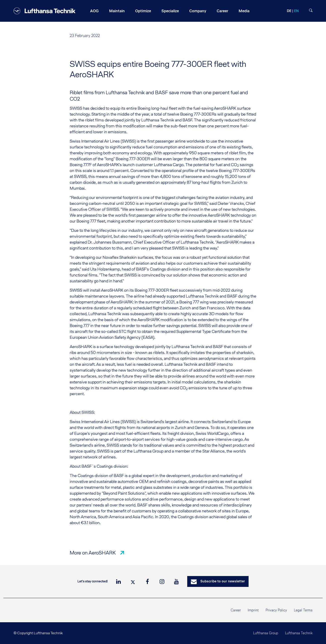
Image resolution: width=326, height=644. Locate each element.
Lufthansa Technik (299, 633)
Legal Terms (303, 610)
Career (236, 610)
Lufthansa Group (266, 633)
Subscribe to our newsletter (218, 582)
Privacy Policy (276, 610)
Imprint (253, 610)
